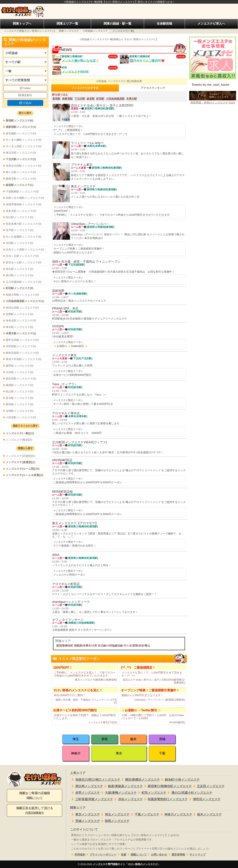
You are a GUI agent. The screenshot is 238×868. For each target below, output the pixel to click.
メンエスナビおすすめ (85, 88)
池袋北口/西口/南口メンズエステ (95, 780)
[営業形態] (25, 80)
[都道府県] (25, 53)
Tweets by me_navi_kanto (210, 85)
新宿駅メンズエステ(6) (20, 121)
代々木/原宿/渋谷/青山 (137, 646)
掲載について (136, 855)
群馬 (104, 739)
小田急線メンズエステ (95, 31)
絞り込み (25, 103)
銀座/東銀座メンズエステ (123, 786)
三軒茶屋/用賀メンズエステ (92, 799)
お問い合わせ (157, 855)
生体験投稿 (164, 24)
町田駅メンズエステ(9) (20, 288)
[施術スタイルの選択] (25, 71)
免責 (121, 855)
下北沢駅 (80, 99)
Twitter (25, 88)
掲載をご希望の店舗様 (34, 796)
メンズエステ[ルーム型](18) (23, 469)
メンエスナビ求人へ (211, 24)
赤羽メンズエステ (85, 793)
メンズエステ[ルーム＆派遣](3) (24, 475)
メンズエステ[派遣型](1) (20, 462)
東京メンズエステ (85, 815)
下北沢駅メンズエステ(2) (21, 159)
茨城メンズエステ (85, 821)
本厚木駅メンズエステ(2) (21, 333)
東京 (119, 753)
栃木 (133, 739)
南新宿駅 (67, 99)
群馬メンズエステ (115, 821)
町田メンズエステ (151, 793)
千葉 (162, 753)
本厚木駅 (132, 99)
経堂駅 (91, 99)
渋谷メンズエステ (128, 799)
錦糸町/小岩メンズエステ (180, 780)
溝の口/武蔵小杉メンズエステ (189, 793)
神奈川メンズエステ (176, 815)
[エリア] (25, 62)
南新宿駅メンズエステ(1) (21, 127)
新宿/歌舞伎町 (65, 646)
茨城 (162, 739)
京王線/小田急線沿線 (110, 646)
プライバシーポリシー (101, 855)
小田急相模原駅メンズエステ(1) (25, 301)
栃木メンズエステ (207, 815)
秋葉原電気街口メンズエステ (165, 799)
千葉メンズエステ (144, 815)
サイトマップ (195, 855)
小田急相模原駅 (115, 99)
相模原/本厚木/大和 (85, 646)
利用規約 (78, 855)
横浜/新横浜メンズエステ (140, 780)
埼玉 (76, 739)
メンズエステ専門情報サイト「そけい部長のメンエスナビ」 (126, 864)
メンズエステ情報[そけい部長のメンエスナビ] (29, 31)
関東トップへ (22, 24)
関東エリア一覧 (67, 24)
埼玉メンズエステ (115, 815)
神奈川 (76, 753)
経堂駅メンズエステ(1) (20, 185)
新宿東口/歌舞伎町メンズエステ (167, 786)
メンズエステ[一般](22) (20, 433)
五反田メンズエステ (208, 786)
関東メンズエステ (69, 31)
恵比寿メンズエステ (87, 786)
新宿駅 (56, 99)
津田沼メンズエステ (204, 799)
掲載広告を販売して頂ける (34, 811)
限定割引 (25, 95)
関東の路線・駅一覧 (118, 24)
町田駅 (100, 99)
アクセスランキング (153, 88)
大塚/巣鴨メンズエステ (118, 793)
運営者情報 (176, 855)
